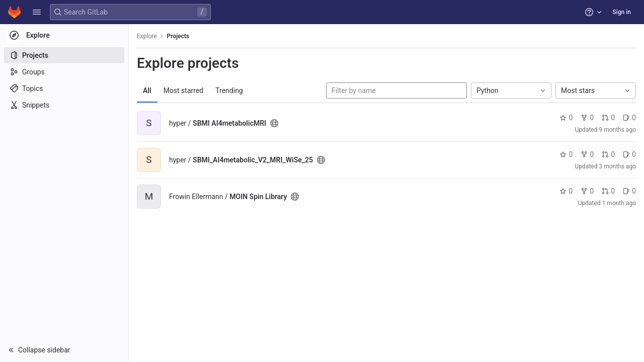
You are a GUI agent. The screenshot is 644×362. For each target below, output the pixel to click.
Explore (147, 36)
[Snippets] (64, 105)
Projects (178, 36)
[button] (37, 12)
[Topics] (64, 88)
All (147, 90)
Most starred (184, 90)
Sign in (622, 12)
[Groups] (64, 72)
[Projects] (64, 55)
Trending (229, 90)
